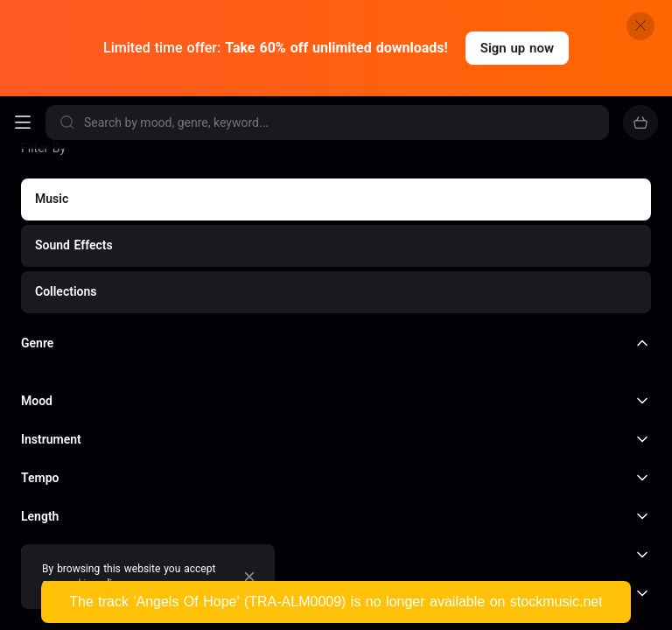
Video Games (338, 439)
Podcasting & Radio (406, 412)
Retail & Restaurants (192, 439)
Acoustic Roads (280, 611)
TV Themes (511, 611)
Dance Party (57, 611)
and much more (80, 465)
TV (301, 412)
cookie (77, 584)
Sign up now (517, 48)
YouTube (53, 412)
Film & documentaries (188, 412)
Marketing (58, 439)
